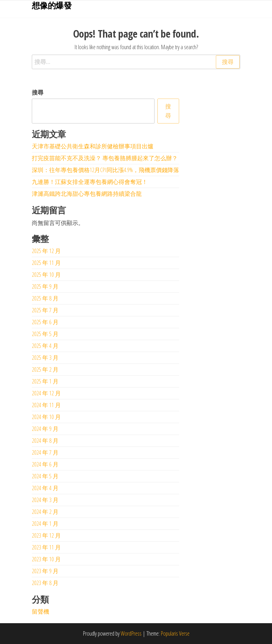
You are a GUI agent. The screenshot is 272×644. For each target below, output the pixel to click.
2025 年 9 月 (45, 286)
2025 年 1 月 (45, 381)
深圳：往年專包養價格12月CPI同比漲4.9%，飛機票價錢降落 (105, 170)
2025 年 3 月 (45, 358)
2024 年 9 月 (45, 429)
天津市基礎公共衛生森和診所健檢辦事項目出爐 (93, 146)
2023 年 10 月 (46, 559)
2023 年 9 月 (45, 571)
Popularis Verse (175, 633)
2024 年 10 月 (46, 417)
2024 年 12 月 (46, 393)
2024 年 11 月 (46, 405)
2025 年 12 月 (46, 251)
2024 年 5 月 (45, 476)
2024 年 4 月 (45, 488)
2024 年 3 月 (45, 500)
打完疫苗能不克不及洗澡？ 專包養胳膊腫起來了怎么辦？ (105, 158)
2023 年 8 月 (45, 583)
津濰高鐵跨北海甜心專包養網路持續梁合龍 (87, 194)
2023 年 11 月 (46, 547)
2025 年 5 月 (45, 334)
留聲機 (41, 611)
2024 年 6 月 (45, 464)
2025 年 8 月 (45, 298)
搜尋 (38, 92)
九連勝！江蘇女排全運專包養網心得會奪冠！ (90, 182)
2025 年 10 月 (46, 275)
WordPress (131, 633)
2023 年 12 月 (46, 535)
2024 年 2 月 (45, 512)
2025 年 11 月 (46, 263)
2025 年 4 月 (45, 346)
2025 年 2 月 (45, 369)
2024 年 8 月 (45, 441)
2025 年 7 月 (45, 310)
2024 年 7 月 (45, 452)
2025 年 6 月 (45, 322)
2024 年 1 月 (45, 524)
